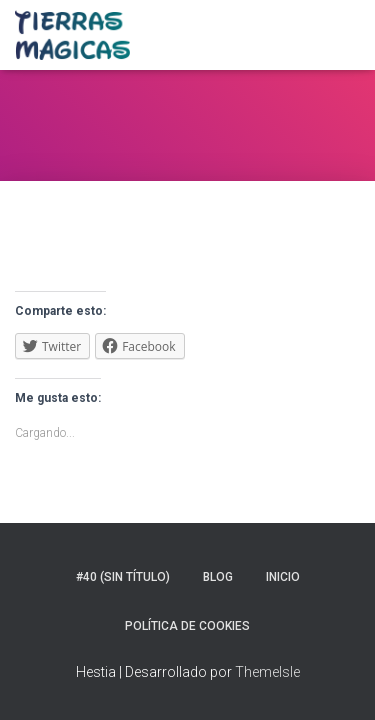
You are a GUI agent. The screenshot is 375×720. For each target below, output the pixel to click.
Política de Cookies (187, 626)
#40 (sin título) (123, 577)
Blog (218, 577)
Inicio (283, 577)
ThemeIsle (267, 672)
